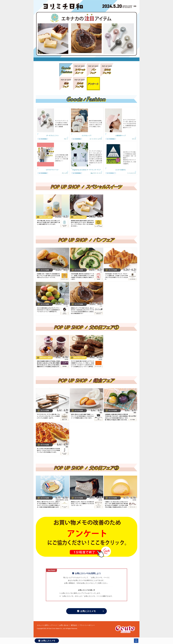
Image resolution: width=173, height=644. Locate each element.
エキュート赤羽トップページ (47, 625)
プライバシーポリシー (87, 625)
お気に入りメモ (86, 611)
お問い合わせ (64, 625)
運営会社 (74, 625)
